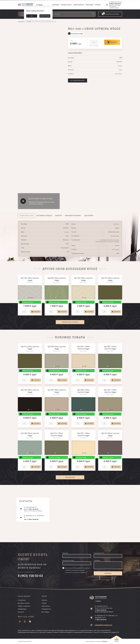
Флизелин (116, 224)
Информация (89, 5)
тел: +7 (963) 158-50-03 (31, 509)
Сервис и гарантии (79, 5)
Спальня (98, 241)
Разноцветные (46, 609)
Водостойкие (119, 74)
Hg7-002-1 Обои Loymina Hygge (83, 348)
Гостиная (103, 241)
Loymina (120, 66)
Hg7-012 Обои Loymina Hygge (110, 279)
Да (32, 16)
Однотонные (46, 606)
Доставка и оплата (66, 5)
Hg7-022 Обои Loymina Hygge (30, 391)
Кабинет (105, 240)
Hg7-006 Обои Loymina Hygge (30, 434)
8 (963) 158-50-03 (115, 4)
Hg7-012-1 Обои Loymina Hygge (57, 434)
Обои (29, 22)
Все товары (45, 612)
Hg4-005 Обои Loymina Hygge (57, 279)
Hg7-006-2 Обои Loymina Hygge (83, 391)
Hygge (120, 70)
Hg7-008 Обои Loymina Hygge (57, 348)
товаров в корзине (112, 14)
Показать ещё (70, 477)
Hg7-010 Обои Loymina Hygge (110, 434)
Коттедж (110, 240)
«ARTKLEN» (105, 641)
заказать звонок (114, 8)
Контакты (98, 5)
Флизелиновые (115, 236)
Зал (107, 241)
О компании (56, 5)
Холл (101, 240)
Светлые (44, 600)
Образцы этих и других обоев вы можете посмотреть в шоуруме (42, 203)
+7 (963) (101, 610)
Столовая (116, 241)
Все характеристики (78, 80)
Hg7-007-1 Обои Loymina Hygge (83, 434)
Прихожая (116, 240)
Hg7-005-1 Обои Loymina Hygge (110, 348)
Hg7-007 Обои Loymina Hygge (57, 391)
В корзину (112, 42)
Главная (21, 22)
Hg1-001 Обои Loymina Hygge (30, 279)
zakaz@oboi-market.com (116, 2)
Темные (44, 603)
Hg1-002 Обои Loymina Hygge (83, 279)
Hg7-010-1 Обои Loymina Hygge (110, 391)
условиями (76, 572)
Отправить (108, 573)
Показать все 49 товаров (70, 322)
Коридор (111, 241)
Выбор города (45, 16)
